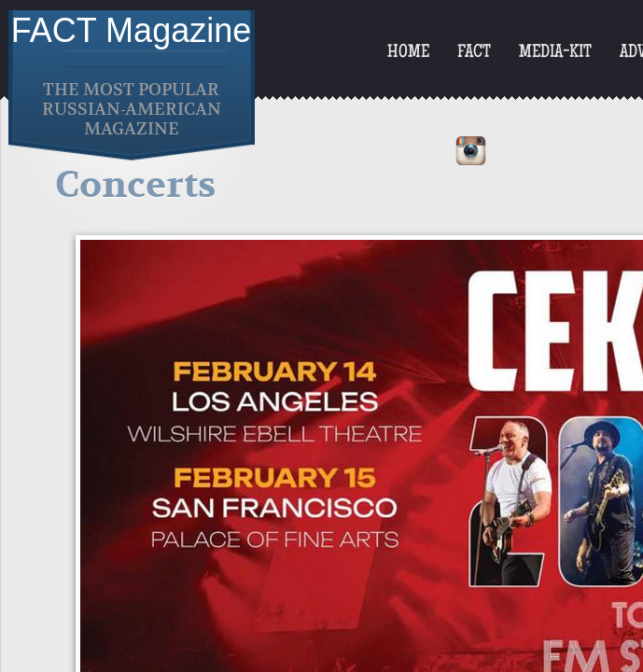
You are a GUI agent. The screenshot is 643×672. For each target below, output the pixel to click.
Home (408, 53)
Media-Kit (555, 53)
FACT (474, 53)
